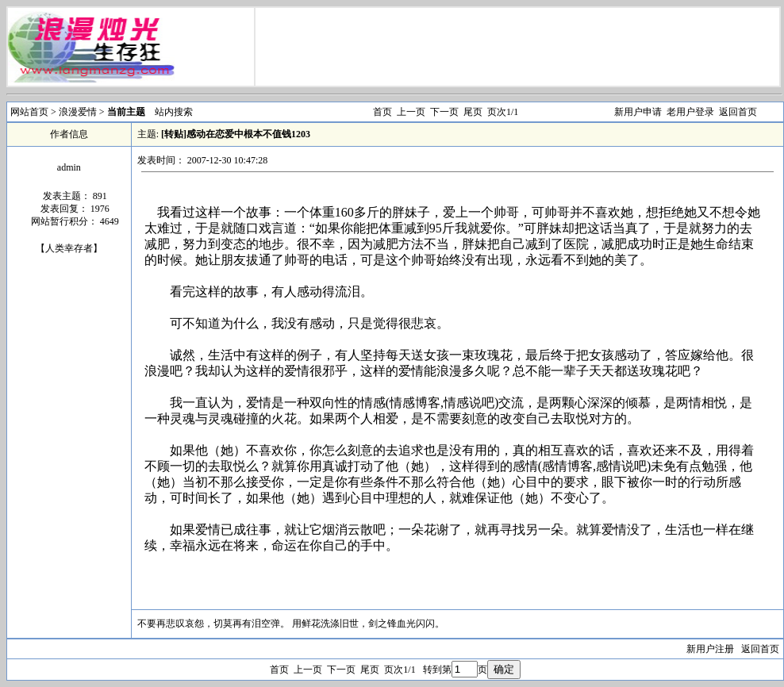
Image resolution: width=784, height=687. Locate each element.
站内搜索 (174, 112)
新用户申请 (638, 112)
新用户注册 (710, 649)
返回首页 (738, 112)
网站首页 (29, 112)
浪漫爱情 (79, 112)
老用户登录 (690, 112)
